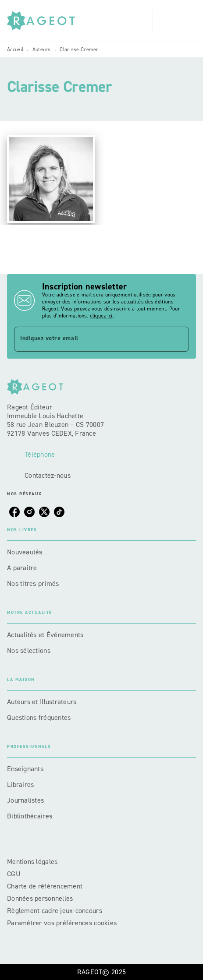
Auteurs (42, 49)
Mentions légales (32, 862)
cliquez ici (101, 316)
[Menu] (175, 21)
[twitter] (44, 512)
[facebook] (14, 512)
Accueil (15, 49)
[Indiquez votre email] (91, 339)
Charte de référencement (45, 886)
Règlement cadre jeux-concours (55, 911)
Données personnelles (40, 898)
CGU (15, 874)
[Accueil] (44, 21)
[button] (101, 552)
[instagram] (29, 512)
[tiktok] (59, 512)
